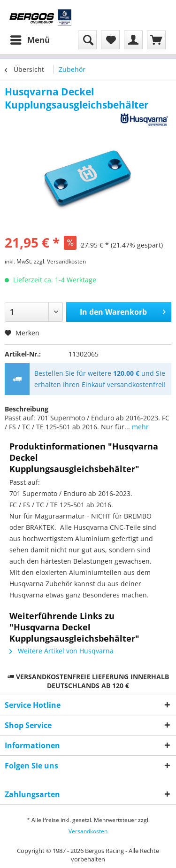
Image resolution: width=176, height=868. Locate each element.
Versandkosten (88, 831)
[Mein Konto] (133, 40)
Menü (30, 39)
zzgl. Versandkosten (60, 261)
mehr (139, 427)
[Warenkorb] (156, 40)
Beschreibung (27, 409)
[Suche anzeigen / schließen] (87, 40)
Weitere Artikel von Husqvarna (61, 651)
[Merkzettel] (110, 40)
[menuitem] (30, 40)
